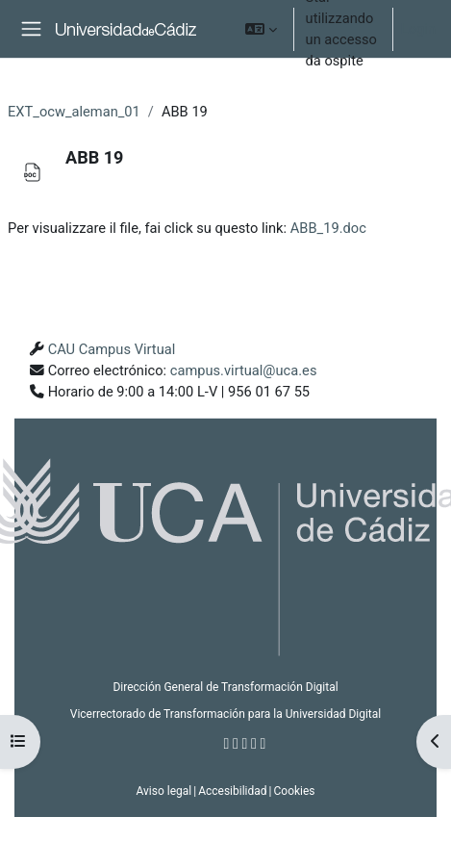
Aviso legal (163, 791)
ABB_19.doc (328, 228)
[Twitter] (236, 743)
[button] (261, 29)
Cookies (294, 791)
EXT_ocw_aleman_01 (74, 112)
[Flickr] (263, 743)
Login (418, 29)
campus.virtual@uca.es (244, 370)
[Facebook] (227, 743)
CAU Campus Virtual (112, 349)
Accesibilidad (232, 791)
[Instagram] (245, 743)
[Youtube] (254, 743)
